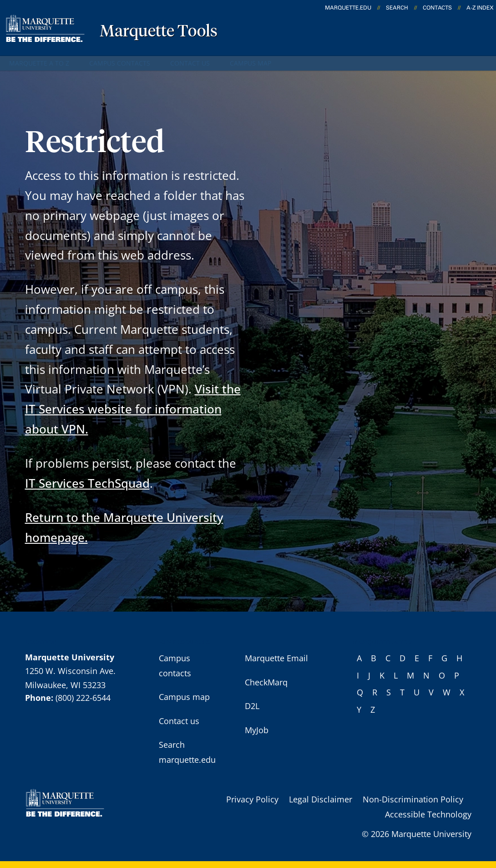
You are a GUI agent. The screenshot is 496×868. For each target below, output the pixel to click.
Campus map (251, 63)
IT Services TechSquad (87, 483)
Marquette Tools (159, 32)
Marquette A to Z (39, 63)
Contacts (437, 8)
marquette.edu (348, 8)
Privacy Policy (252, 799)
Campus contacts (120, 63)
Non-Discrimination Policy (413, 799)
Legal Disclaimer (321, 799)
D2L (252, 706)
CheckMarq (266, 682)
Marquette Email (276, 658)
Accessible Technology (428, 814)
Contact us (190, 63)
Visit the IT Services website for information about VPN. (133, 409)
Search (397, 8)
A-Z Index (480, 8)
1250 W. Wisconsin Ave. (70, 671)
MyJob (257, 730)
